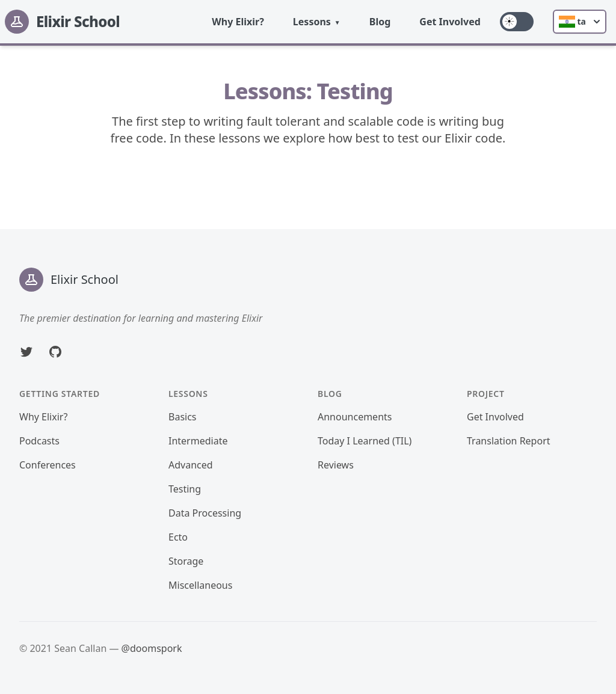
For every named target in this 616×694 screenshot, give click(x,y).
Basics (183, 417)
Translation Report (509, 441)
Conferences (48, 465)
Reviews (336, 465)
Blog (380, 22)
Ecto (178, 537)
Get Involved (450, 22)
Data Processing (205, 513)
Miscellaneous (200, 585)
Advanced (191, 465)
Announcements (355, 417)
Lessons (312, 22)
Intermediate (198, 441)
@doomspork (152, 648)
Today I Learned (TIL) (365, 441)
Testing (185, 489)
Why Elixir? (238, 22)
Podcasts (39, 441)
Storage (186, 561)
